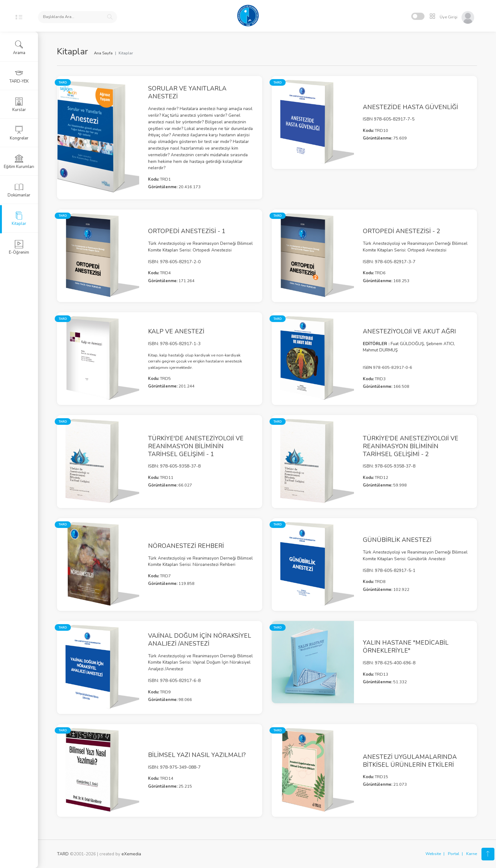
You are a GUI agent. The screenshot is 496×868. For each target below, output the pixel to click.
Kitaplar (19, 219)
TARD (63, 854)
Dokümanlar (19, 190)
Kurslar (19, 105)
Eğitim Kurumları (19, 162)
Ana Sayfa (103, 53)
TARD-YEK (19, 76)
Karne (472, 854)
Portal (454, 854)
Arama (19, 48)
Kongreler (19, 133)
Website (433, 854)
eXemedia (131, 854)
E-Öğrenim (19, 247)
